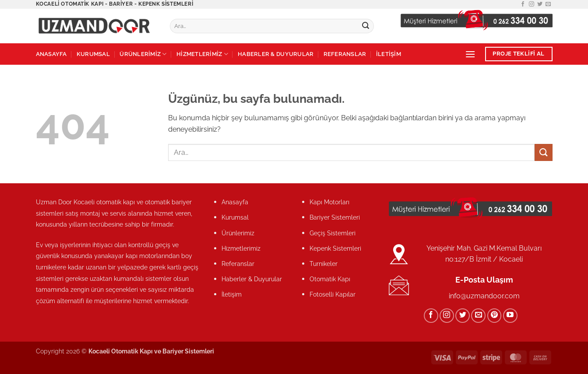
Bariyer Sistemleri (335, 217)
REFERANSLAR (345, 54)
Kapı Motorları (329, 202)
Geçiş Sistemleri (333, 233)
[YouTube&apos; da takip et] (510, 316)
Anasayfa (235, 202)
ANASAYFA (51, 54)
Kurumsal (235, 217)
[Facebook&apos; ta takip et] (523, 4)
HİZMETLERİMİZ (202, 54)
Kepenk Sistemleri (335, 248)
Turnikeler (324, 264)
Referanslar (238, 264)
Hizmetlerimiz (241, 248)
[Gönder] (366, 26)
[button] (470, 54)
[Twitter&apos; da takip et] (540, 4)
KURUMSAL (93, 54)
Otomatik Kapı (330, 279)
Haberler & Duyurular (252, 279)
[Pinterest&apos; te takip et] (495, 316)
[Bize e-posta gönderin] (548, 4)
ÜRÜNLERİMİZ (143, 54)
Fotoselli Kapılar (333, 294)
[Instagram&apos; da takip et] (532, 4)
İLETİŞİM (389, 54)
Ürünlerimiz (238, 233)
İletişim (232, 294)
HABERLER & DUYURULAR (276, 54)
